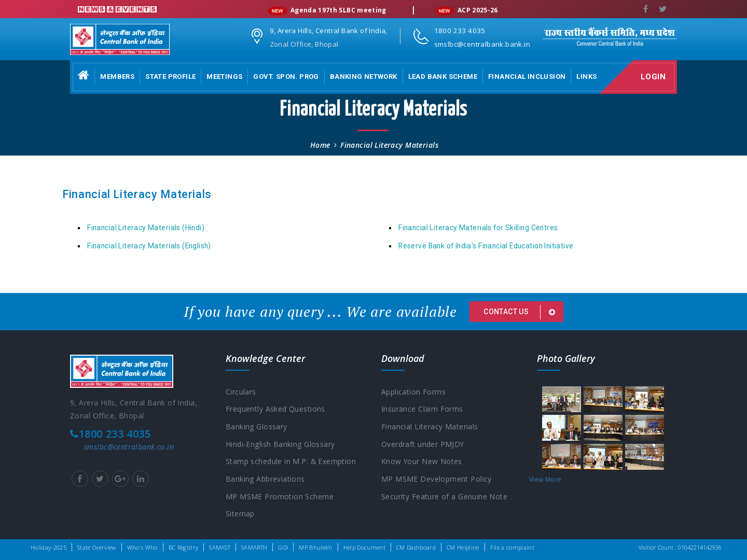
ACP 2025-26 (480, 11)
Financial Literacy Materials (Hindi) (146, 228)
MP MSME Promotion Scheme (280, 498)
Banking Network (364, 76)
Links (586, 76)
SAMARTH (254, 547)
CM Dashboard (416, 547)
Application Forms (413, 392)
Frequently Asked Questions (275, 409)
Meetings (224, 76)
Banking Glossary (257, 427)
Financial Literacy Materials (430, 427)
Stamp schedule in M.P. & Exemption (291, 462)
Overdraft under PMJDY (423, 445)
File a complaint (512, 547)
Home (320, 145)
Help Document (364, 547)
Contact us (521, 312)
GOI (283, 547)
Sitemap (240, 515)
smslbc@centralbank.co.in (129, 447)
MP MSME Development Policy (437, 480)
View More (545, 479)
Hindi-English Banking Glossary (280, 445)
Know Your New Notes (422, 462)
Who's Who (142, 547)
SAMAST (220, 547)
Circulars (241, 392)
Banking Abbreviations (265, 480)
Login (654, 77)
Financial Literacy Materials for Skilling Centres (478, 228)
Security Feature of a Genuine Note (444, 498)
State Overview (97, 547)
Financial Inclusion (527, 76)
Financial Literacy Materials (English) (149, 246)
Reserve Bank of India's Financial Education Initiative (486, 246)
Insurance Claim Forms (422, 409)
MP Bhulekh (315, 547)
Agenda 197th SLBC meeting (341, 11)
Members (117, 76)
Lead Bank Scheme (443, 76)
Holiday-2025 (49, 547)
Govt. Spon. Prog (286, 76)
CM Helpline (463, 547)
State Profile (170, 76)
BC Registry (184, 547)
